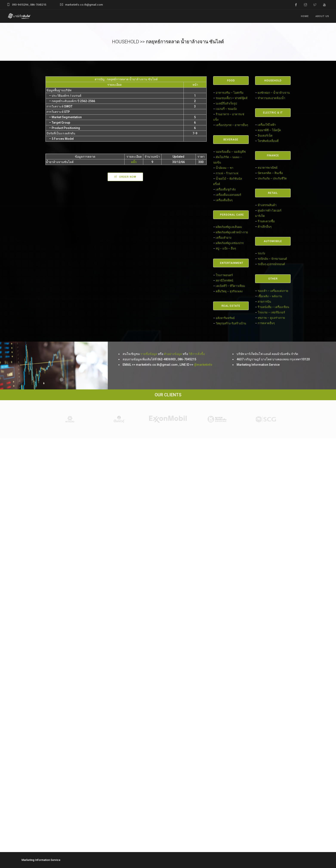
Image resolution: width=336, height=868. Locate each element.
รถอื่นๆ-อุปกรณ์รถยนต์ (271, 264)
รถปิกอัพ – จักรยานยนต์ (272, 259)
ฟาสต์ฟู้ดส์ (241, 98)
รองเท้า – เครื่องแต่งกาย (273, 291)
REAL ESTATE (231, 306)
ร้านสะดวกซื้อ (266, 221)
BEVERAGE (231, 140)
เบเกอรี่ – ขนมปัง (226, 109)
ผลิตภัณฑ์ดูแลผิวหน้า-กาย (232, 232)
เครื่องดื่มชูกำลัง (226, 189)
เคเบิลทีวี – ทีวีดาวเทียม (230, 286)
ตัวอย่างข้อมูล (173, 354)
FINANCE (273, 156)
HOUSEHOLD (273, 81)
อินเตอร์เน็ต (265, 136)
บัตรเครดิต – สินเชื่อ (270, 173)
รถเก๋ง (261, 253)
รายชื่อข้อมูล (149, 354)
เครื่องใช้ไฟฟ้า (267, 125)
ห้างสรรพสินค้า (267, 205)
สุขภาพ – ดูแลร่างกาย (271, 318)
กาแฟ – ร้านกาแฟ (227, 173)
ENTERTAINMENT (232, 263)
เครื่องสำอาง (224, 238)
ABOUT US (322, 16)
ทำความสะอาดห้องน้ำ (271, 98)
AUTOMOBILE (273, 241)
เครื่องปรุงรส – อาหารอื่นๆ (232, 125)
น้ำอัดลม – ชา (224, 168)
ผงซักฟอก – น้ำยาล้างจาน (274, 93)
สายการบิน (264, 302)
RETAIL (273, 193)
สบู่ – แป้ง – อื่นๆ (226, 248)
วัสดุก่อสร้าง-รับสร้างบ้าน (231, 323)
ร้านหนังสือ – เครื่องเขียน (273, 307)
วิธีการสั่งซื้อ (197, 354)
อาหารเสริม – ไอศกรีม (230, 93)
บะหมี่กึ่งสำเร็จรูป (226, 103)
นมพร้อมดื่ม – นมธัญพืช (231, 152)
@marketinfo (203, 365)
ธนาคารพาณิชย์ (268, 168)
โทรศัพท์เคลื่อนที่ (268, 141)
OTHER (273, 279)
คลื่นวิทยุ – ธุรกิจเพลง (229, 291)
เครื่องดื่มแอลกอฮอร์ (228, 195)
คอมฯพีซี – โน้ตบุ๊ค (269, 130)
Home (305, 16)
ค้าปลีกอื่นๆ (265, 227)
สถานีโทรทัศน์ (224, 281)
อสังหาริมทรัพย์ (225, 318)
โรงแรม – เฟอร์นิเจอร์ (271, 312)
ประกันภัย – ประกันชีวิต (272, 178)
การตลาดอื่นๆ (266, 323)
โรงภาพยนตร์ (224, 275)
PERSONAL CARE (232, 215)
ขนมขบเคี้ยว (224, 98)
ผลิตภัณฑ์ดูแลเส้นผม (229, 227)
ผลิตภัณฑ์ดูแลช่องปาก (230, 243)
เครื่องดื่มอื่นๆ (224, 200)
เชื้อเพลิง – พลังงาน (270, 296)
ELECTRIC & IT (273, 113)
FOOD (231, 81)
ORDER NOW (128, 177)
